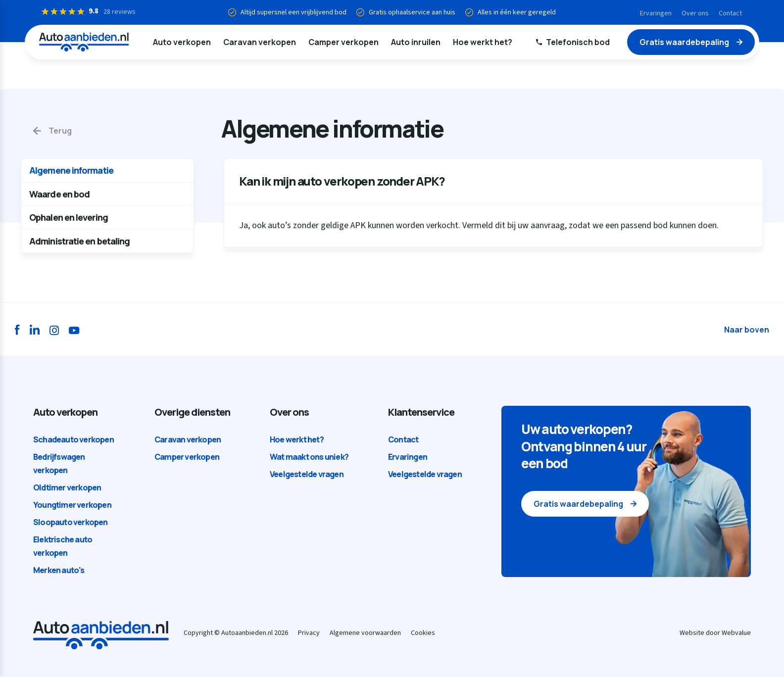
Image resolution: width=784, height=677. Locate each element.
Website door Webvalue (715, 633)
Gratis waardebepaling (684, 42)
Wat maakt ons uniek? (309, 457)
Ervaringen (656, 13)
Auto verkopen (182, 42)
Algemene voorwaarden (365, 633)
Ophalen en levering (69, 217)
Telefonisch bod (578, 42)
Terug (60, 131)
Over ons (695, 13)
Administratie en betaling (80, 241)
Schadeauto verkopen (73, 439)
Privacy (309, 633)
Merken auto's (59, 570)
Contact (730, 13)
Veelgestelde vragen (307, 474)
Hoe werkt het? (483, 42)
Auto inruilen (416, 42)
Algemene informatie (71, 170)
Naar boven (747, 330)
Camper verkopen (343, 42)
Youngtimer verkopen (72, 505)
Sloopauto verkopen (71, 522)
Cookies (423, 633)
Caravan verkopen (260, 42)
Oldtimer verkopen (67, 487)
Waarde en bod (59, 194)
